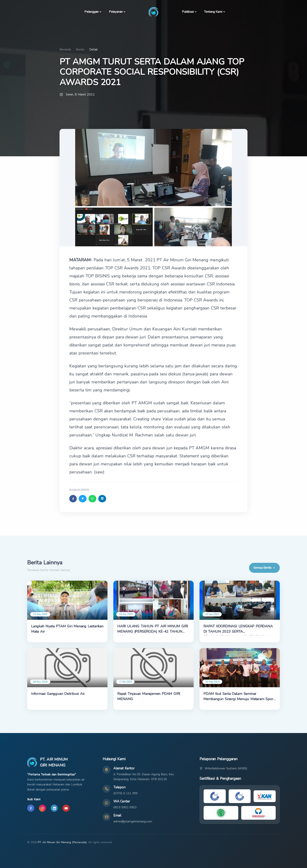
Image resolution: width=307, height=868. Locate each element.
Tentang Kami (213, 12)
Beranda (65, 49)
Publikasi (188, 12)
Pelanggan (91, 12)
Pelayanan (116, 12)
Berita (80, 49)
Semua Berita (264, 568)
